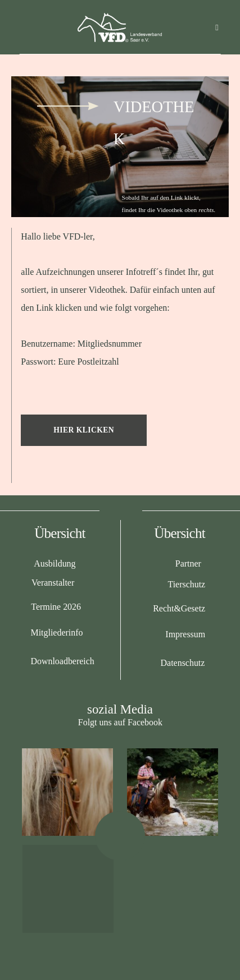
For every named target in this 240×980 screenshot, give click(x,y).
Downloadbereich (62, 661)
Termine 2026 (56, 607)
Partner (188, 563)
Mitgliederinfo (56, 632)
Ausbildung (55, 563)
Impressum (185, 634)
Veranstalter (53, 583)
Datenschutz (183, 663)
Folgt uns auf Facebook (120, 722)
